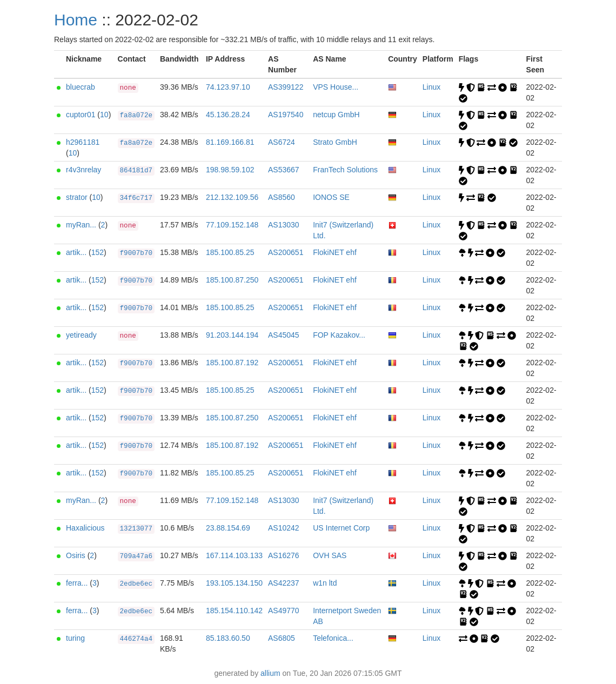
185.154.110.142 (234, 611)
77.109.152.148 (232, 225)
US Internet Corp (341, 528)
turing (75, 638)
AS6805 (282, 638)
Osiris (76, 555)
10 (104, 115)
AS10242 (284, 528)
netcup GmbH (336, 115)
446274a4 (136, 639)
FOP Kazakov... (339, 335)
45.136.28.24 (228, 115)
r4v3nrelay (83, 170)
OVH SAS (330, 555)
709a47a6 (136, 556)
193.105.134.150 (234, 583)
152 (98, 252)
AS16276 (284, 555)
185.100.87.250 (232, 280)
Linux (431, 87)
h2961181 (83, 142)
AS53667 (284, 170)
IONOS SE (331, 197)
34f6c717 (136, 198)
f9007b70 (136, 253)
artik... (76, 252)
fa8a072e (136, 116)
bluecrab (81, 87)
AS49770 (284, 611)
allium (270, 673)
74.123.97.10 (228, 87)
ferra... (77, 583)
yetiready (81, 335)
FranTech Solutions (345, 170)
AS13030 (284, 225)
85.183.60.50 (228, 638)
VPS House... (336, 87)
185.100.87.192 (232, 363)
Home (76, 20)
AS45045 (284, 335)
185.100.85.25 (230, 252)
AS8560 (282, 197)
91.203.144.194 (232, 335)
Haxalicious (85, 528)
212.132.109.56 (232, 197)
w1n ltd (325, 583)
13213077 (136, 529)
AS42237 (284, 583)
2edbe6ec (136, 584)
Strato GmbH (335, 142)
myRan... (81, 225)
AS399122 (286, 87)
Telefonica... (333, 638)
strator (77, 197)
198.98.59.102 (230, 170)
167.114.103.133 (234, 555)
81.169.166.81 (230, 142)
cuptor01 (81, 115)
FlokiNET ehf (335, 252)
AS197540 (286, 115)
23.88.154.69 (228, 528)
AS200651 (286, 252)
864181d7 (136, 171)
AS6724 (282, 142)
